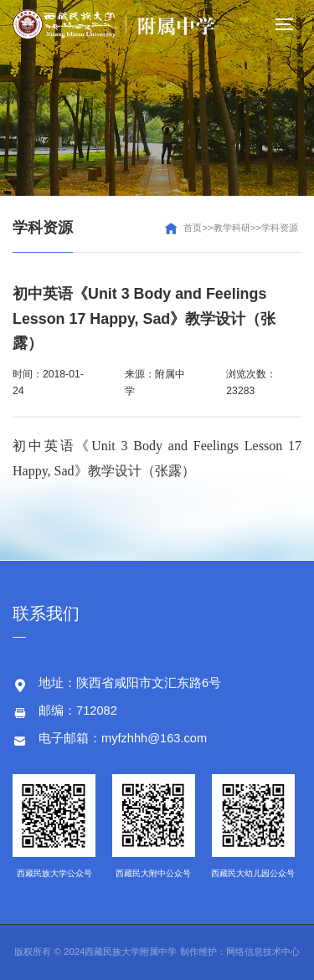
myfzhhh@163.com (154, 738)
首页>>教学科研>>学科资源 (241, 228)
